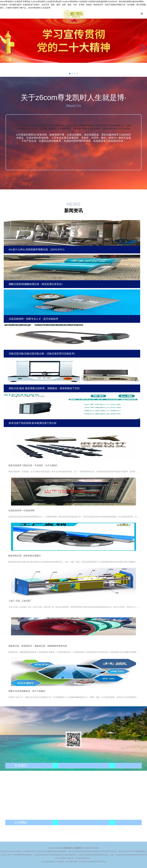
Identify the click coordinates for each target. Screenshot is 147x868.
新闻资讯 (73, 211)
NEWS (73, 204)
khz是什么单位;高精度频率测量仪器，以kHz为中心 (37, 249)
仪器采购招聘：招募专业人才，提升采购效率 (33, 319)
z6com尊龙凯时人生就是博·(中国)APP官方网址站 (36, 125)
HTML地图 (95, 848)
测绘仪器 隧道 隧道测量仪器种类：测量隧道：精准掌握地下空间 (44, 388)
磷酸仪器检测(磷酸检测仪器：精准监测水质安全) (36, 284)
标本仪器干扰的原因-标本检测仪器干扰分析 (33, 423)
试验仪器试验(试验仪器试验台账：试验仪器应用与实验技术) (42, 354)
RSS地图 (86, 848)
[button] (143, 48)
